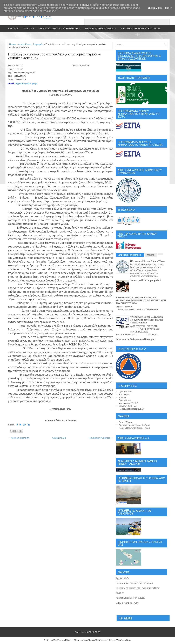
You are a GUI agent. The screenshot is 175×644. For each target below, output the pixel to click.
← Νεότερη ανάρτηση (19, 438)
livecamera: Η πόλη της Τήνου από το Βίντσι (138, 588)
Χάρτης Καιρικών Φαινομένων (130, 598)
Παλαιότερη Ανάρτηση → (101, 438)
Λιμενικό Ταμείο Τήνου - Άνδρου (134, 425)
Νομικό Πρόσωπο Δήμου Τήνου (134, 428)
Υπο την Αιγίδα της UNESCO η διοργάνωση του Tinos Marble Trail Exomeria (147, 320)
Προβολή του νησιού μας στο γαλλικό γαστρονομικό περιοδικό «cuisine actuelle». (55, 56)
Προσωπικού (125, 392)
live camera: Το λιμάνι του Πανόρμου (135, 339)
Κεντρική (13, 28)
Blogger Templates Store (120, 640)
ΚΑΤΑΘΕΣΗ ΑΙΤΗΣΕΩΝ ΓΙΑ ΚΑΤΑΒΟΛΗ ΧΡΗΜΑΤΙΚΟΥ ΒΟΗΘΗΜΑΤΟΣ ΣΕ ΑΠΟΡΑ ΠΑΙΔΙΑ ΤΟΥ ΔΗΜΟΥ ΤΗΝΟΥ (141, 300)
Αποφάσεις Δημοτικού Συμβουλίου (61, 27)
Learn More (155, 8)
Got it (169, 8)
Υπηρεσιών (124, 395)
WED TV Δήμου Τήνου (127, 603)
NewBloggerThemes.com (95, 640)
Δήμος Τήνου (125, 422)
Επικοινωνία (22, 36)
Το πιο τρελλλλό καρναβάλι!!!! (146, 280)
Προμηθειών (125, 400)
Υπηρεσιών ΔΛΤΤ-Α (129, 403)
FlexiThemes (59, 640)
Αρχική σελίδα (59, 438)
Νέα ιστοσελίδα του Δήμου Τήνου (148, 261)
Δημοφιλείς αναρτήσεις (130, 255)
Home (12, 44)
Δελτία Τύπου (25, 44)
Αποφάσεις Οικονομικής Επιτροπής (140, 28)
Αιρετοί (30, 27)
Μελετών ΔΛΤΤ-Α (127, 406)
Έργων (122, 397)
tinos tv (120, 593)
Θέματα (151, 255)
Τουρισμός (38, 44)
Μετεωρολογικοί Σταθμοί (102, 27)
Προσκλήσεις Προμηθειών (132, 409)
